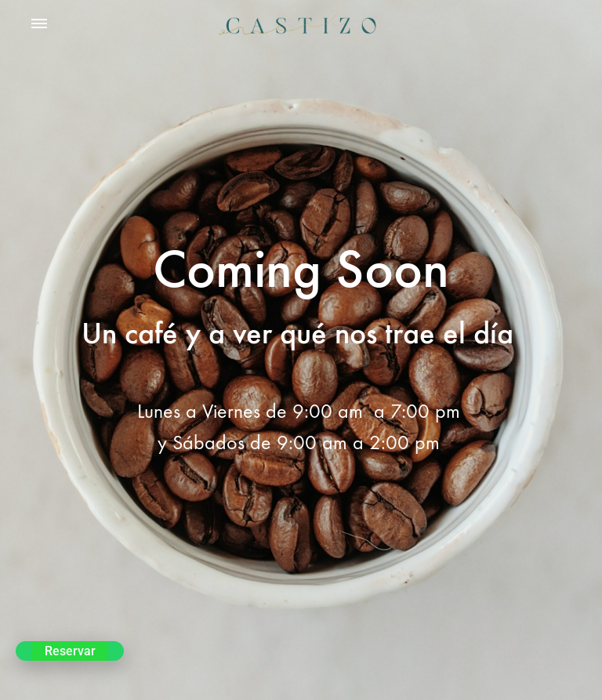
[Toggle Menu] (39, 24)
